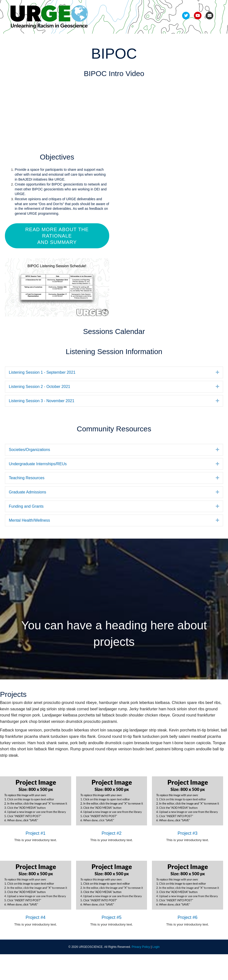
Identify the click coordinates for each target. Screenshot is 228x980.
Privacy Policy (141, 972)
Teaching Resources (27, 504)
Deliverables (116, 40)
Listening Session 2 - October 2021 (40, 412)
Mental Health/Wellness (29, 546)
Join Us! (21, 53)
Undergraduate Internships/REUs (38, 490)
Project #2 (112, 859)
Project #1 (35, 859)
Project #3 (188, 859)
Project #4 (35, 943)
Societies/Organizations (29, 475)
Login (156, 972)
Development (42, 40)
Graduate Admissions (27, 518)
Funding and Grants (26, 532)
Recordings (144, 40)
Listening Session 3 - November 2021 (42, 426)
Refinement (71, 40)
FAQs (192, 40)
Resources (170, 40)
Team (18, 40)
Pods (93, 40)
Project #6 (188, 943)
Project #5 (112, 943)
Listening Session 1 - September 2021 (42, 398)
